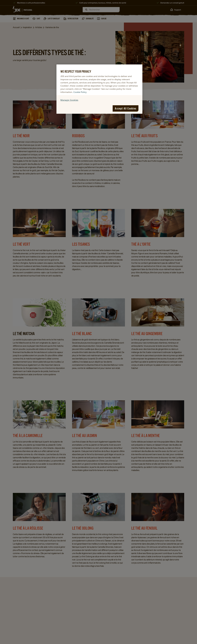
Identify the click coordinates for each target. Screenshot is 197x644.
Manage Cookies (69, 100)
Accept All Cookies (126, 108)
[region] (99, 89)
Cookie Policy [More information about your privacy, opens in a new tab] (80, 92)
